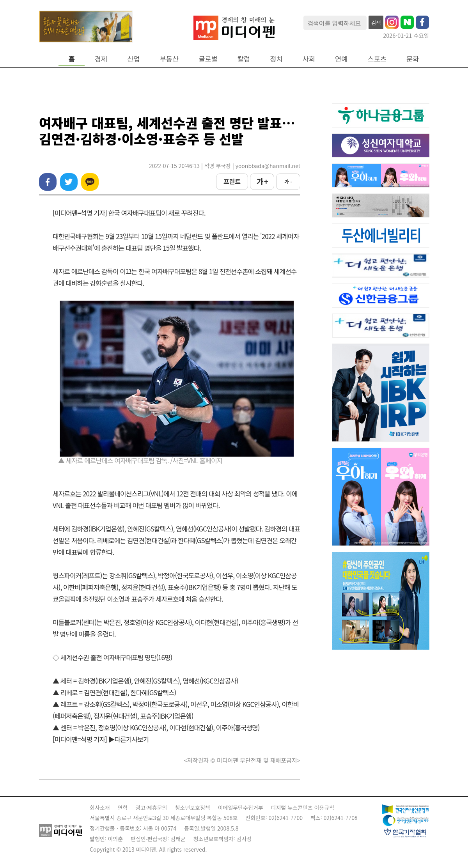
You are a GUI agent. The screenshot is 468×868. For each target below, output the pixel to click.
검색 (376, 23)
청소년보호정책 (192, 808)
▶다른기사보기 (129, 739)
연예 (341, 59)
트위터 (69, 182)
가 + (262, 181)
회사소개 (100, 808)
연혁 (123, 808)
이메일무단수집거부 (241, 808)
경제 (101, 59)
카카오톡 (90, 182)
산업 (133, 59)
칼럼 (244, 59)
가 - (288, 182)
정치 (276, 59)
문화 (413, 59)
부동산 (169, 59)
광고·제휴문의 (151, 808)
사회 (309, 59)
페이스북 (48, 182)
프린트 (232, 181)
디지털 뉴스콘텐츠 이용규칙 (303, 808)
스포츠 (377, 59)
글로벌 (208, 59)
